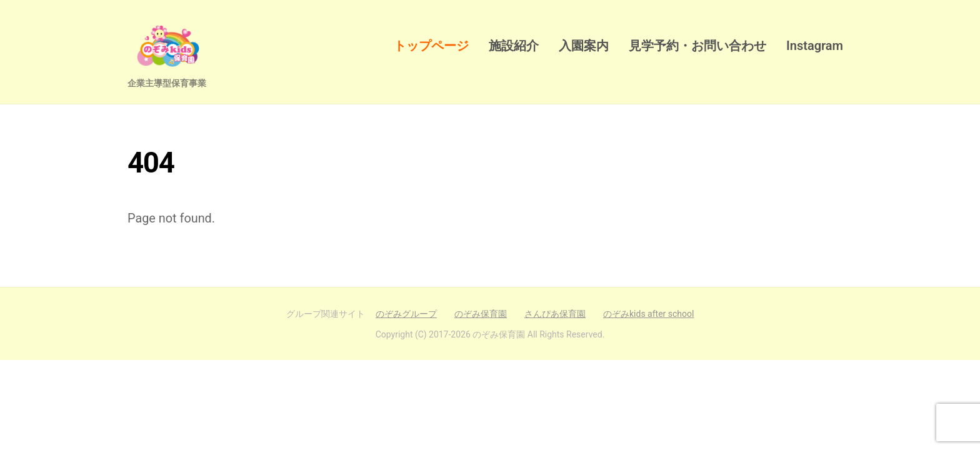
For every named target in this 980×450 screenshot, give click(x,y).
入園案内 (584, 46)
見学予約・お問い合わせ (697, 46)
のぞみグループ (406, 314)
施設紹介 (514, 46)
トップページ (431, 46)
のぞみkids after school (648, 314)
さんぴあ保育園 (555, 314)
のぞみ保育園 (481, 314)
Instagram (815, 46)
